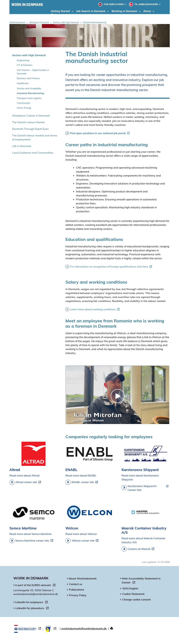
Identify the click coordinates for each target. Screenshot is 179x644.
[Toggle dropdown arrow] (126, 4)
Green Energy (24, 108)
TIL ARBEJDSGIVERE (144, 4)
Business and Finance (28, 78)
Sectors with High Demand (66, 22)
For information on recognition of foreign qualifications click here (112, 267)
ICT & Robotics (25, 65)
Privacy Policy (78, 595)
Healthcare (23, 83)
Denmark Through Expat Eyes (30, 129)
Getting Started (60, 11)
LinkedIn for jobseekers (33, 609)
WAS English (130, 588)
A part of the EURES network (36, 586)
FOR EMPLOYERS (111, 4)
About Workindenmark (83, 578)
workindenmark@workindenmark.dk (84, 628)
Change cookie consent (137, 599)
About (147, 11)
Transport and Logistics (29, 98)
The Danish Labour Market (28, 122)
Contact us (76, 584)
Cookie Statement (133, 594)
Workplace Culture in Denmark (31, 116)
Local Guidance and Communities (33, 153)
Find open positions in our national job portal (100, 133)
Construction (24, 103)
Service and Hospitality (29, 88)
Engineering (23, 60)
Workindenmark (17, 22)
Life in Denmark (22, 146)
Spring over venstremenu (10, 49)
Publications (77, 590)
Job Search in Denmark (91, 11)
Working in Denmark (124, 11)
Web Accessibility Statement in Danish (141, 581)
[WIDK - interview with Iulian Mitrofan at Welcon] (118, 395)
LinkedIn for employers (32, 603)
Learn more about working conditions (95, 309)
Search (57, 15)
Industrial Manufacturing (30, 93)
